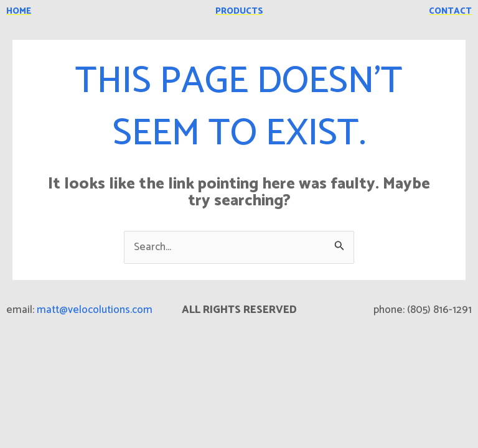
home (19, 12)
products (239, 12)
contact (450, 12)
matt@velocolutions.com (95, 310)
